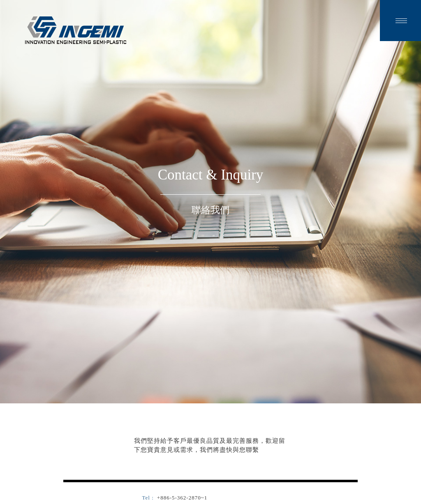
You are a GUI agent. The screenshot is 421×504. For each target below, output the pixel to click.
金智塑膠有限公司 (76, 30)
